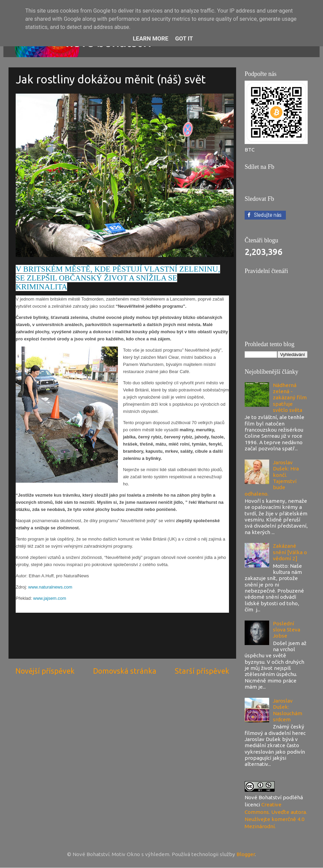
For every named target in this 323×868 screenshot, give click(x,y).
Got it (184, 38)
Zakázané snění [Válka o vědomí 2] (290, 552)
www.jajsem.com (50, 598)
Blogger (246, 854)
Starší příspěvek (202, 671)
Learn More (151, 38)
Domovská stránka (125, 671)
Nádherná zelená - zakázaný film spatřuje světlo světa (290, 398)
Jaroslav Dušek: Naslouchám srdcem (288, 710)
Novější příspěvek (45, 671)
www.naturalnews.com (50, 587)
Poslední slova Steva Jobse (287, 630)
